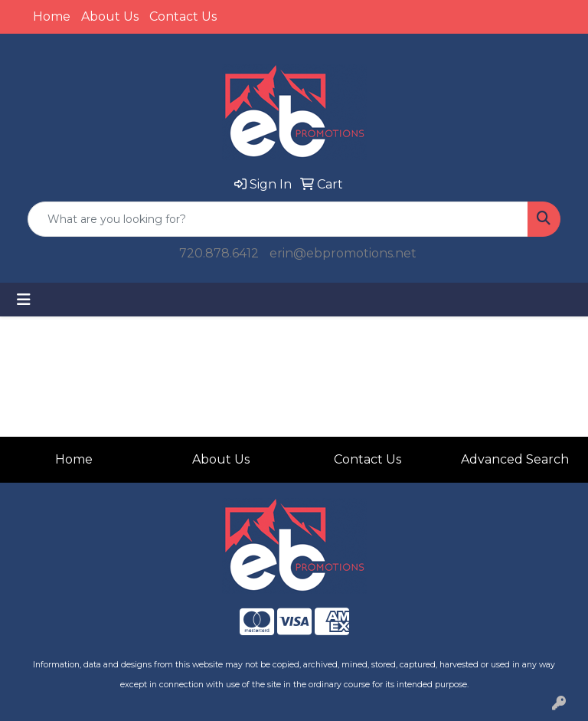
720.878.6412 (219, 253)
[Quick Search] (278, 219)
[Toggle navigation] (24, 300)
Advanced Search (515, 459)
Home (52, 16)
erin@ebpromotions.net (343, 253)
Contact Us (183, 16)
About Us (110, 16)
